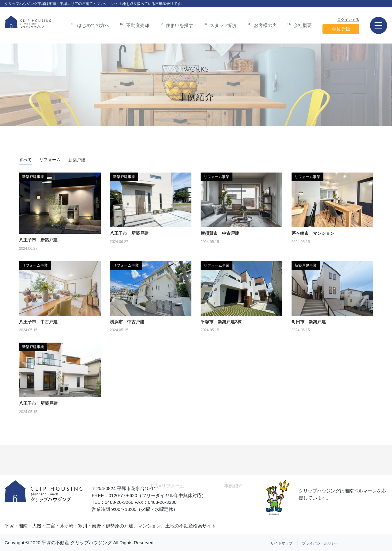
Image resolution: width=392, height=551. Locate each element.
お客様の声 (262, 25)
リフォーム (50, 160)
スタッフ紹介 (221, 25)
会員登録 (341, 29)
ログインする (348, 20)
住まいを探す (177, 25)
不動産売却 (134, 25)
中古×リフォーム (167, 492)
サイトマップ (281, 543)
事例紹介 (233, 492)
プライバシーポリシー (320, 543)
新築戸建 (77, 160)
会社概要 (300, 25)
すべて (25, 160)
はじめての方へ (90, 25)
